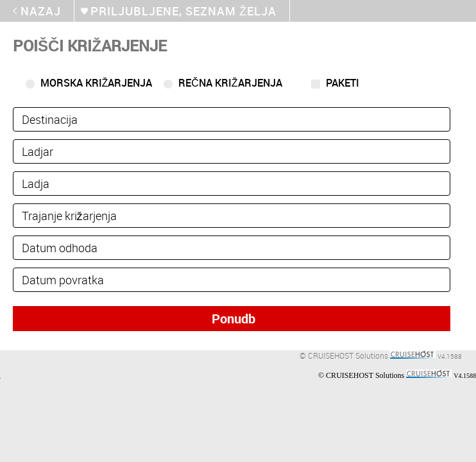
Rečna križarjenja (230, 83)
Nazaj (41, 11)
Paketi (343, 83)
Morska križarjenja (97, 83)
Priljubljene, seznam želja (183, 11)
